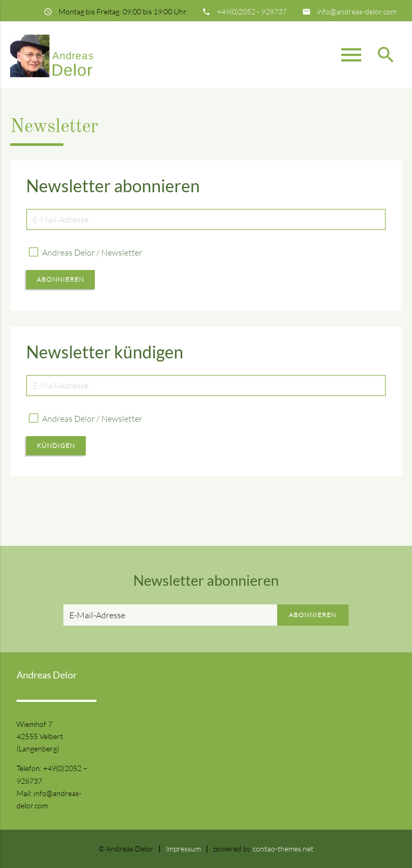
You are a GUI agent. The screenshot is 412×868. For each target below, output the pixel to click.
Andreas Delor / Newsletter (92, 252)
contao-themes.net (283, 849)
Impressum (183, 849)
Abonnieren (60, 279)
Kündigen (56, 445)
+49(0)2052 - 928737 (252, 11)
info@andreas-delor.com (357, 11)
